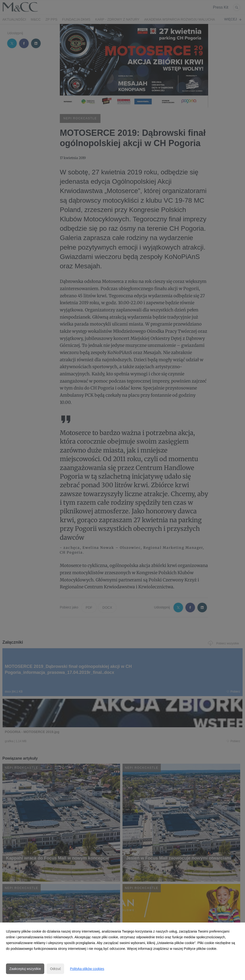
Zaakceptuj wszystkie (25, 969)
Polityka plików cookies (87, 969)
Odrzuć (55, 969)
